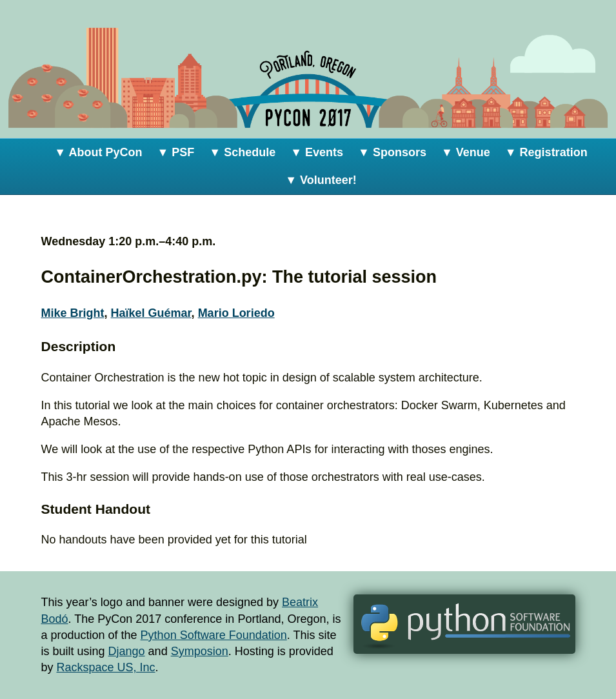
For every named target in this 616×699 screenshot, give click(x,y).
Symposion (200, 651)
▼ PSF (176, 152)
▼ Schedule (242, 152)
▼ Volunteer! (321, 180)
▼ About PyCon (98, 152)
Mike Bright (73, 313)
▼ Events (317, 152)
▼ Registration (546, 152)
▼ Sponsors (392, 152)
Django (127, 651)
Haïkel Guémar (151, 313)
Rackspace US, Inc (106, 667)
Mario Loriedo (236, 313)
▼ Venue (466, 152)
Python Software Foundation (214, 635)
